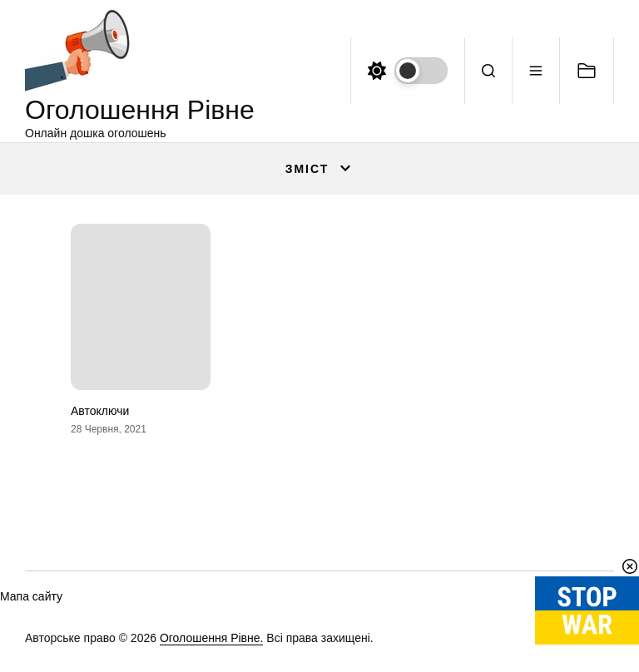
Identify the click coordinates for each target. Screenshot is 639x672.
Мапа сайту (31, 596)
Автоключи (100, 411)
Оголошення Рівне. (212, 638)
